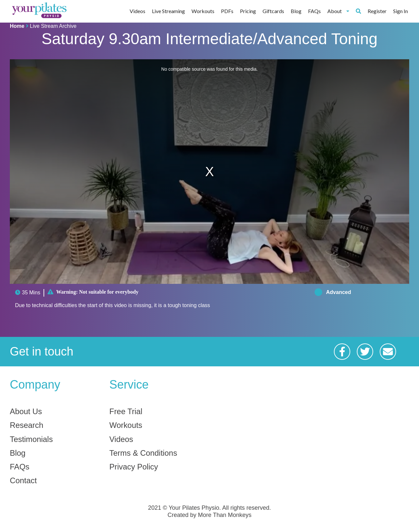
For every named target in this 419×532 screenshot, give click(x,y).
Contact (23, 481)
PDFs (227, 11)
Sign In (401, 11)
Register (377, 11)
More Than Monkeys (225, 515)
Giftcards (273, 11)
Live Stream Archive (53, 26)
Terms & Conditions (143, 453)
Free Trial (126, 412)
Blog (296, 11)
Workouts (203, 11)
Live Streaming (168, 11)
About (338, 11)
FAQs (314, 11)
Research (27, 426)
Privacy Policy (134, 467)
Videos (137, 11)
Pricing (248, 11)
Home (17, 26)
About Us (26, 412)
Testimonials (31, 439)
